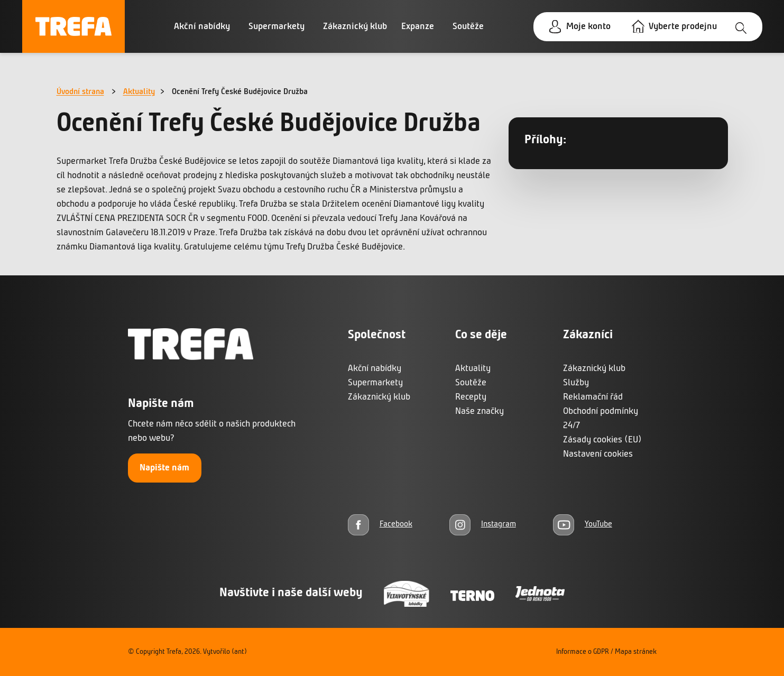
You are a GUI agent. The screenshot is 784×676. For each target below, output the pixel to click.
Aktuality (139, 92)
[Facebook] (380, 525)
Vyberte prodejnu (683, 27)
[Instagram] (483, 525)
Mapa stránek (636, 652)
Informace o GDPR (583, 652)
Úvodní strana (80, 92)
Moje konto (588, 27)
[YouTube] (583, 525)
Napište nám (164, 468)
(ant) (239, 652)
